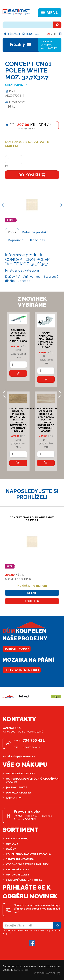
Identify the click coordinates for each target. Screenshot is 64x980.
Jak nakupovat (17, 787)
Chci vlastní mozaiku (22, 670)
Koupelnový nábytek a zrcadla (28, 854)
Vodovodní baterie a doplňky (27, 864)
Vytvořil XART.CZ (47, 973)
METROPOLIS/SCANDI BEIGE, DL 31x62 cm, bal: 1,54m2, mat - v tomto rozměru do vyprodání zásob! (23, 419)
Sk (54, 34)
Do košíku (32, 175)
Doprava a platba (18, 792)
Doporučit (15, 240)
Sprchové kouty (17, 869)
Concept (24, 281)
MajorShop (21, 970)
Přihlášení (12, 34)
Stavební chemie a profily (24, 880)
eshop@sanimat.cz (23, 756)
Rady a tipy (14, 798)
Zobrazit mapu (17, 649)
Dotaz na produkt (35, 232)
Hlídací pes (37, 240)
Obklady (12, 844)
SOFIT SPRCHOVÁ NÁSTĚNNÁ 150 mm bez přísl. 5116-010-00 (46, 340)
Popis (12, 232)
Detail (32, 593)
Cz (49, 34)
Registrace (31, 34)
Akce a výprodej (17, 838)
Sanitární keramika (20, 859)
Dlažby (10, 276)
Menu (50, 13)
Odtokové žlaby (18, 874)
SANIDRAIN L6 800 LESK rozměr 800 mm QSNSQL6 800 (18, 335)
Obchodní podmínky (20, 773)
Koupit (32, 601)
